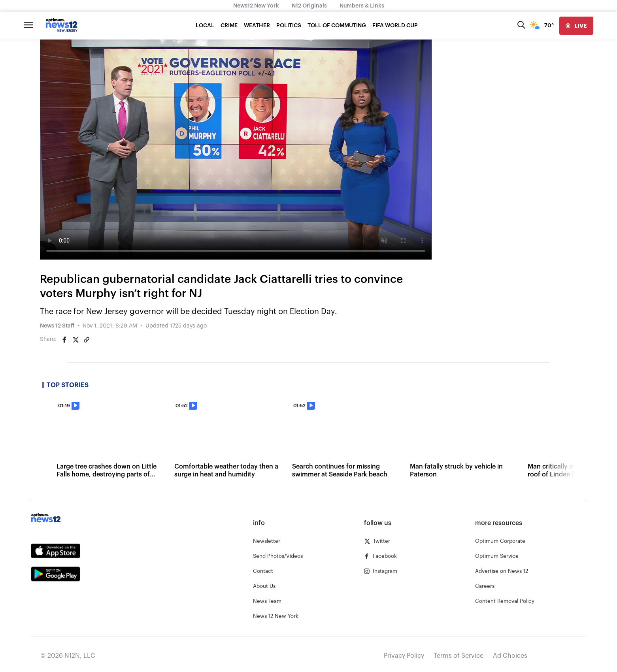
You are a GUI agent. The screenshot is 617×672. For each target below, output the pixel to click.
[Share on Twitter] (75, 340)
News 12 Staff (57, 326)
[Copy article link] (87, 340)
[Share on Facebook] (64, 340)
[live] (576, 26)
